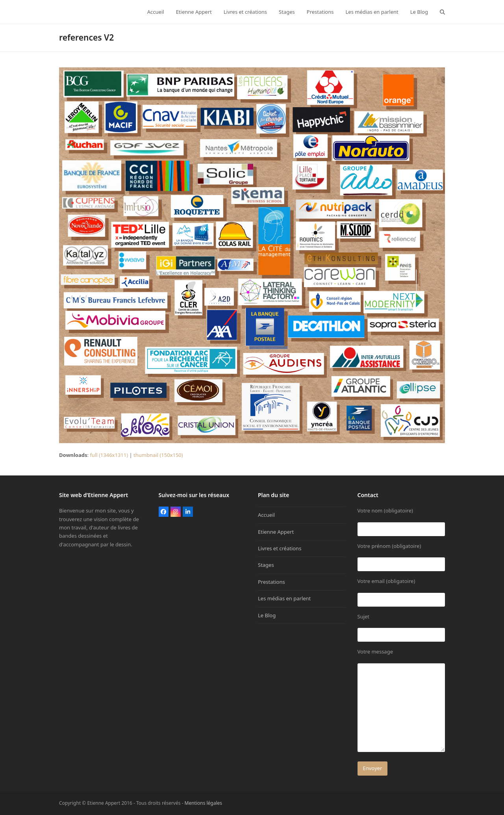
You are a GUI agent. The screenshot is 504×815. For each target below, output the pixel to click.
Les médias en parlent (284, 598)
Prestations (271, 582)
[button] (442, 12)
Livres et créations (280, 548)
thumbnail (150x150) (158, 455)
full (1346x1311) (109, 455)
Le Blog (267, 615)
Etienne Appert (276, 532)
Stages (266, 565)
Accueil (266, 515)
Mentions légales (204, 803)
